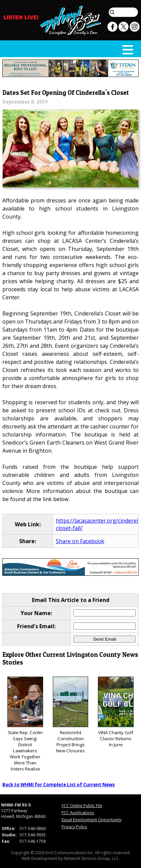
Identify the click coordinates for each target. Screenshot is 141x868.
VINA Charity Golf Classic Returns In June (116, 712)
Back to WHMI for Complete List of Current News (59, 785)
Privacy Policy (74, 827)
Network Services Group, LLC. (92, 858)
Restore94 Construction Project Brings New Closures (71, 715)
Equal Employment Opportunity (92, 820)
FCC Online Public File (82, 806)
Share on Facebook (80, 541)
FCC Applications (78, 813)
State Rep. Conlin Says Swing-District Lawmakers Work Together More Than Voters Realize (25, 724)
